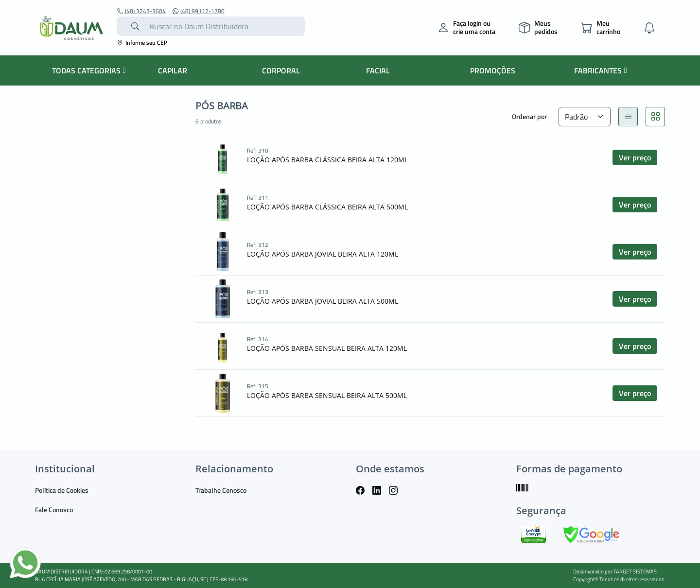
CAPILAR (173, 70)
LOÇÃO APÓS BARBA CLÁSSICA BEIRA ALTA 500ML (327, 207)
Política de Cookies (62, 490)
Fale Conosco (54, 510)
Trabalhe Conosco (221, 490)
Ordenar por (529, 116)
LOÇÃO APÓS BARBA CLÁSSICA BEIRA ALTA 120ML (327, 160)
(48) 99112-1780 (199, 11)
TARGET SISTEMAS (635, 571)
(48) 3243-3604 (141, 11)
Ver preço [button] (635, 157)
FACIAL (378, 70)
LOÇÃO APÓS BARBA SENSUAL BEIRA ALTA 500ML (327, 395)
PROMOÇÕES (493, 70)
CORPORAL (281, 70)
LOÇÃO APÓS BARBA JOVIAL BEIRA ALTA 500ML (323, 301)
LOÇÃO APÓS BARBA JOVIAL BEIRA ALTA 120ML (323, 254)
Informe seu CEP (142, 43)
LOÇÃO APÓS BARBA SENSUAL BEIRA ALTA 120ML (327, 348)
